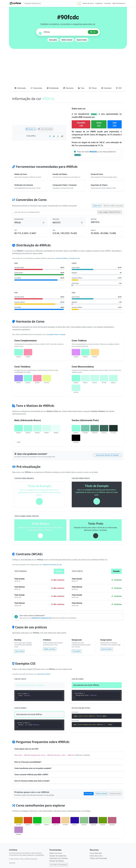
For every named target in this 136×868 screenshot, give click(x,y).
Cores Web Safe (96, 853)
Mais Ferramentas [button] (119, 3)
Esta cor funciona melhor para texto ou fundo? (32, 781)
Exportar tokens (82, 40)
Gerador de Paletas (62, 258)
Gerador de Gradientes (58, 856)
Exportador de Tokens (44, 674)
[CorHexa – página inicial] (15, 3)
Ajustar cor (31, 129)
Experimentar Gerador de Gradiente (107, 455)
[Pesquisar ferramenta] (50, 3)
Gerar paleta (53, 40)
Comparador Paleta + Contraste (56, 334)
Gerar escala (19, 651)
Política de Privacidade (98, 858)
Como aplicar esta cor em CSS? (26, 749)
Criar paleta (76, 651)
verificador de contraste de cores (41, 618)
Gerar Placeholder (45, 129)
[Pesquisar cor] (65, 32)
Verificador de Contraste (59, 858)
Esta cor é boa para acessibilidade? (28, 762)
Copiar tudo (97, 206)
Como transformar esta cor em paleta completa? (33, 768)
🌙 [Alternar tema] (79, 3)
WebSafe (93, 152)
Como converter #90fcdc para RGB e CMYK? (31, 775)
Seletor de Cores (56, 853)
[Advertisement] (68, 69)
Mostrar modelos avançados (113, 206)
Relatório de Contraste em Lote (52, 565)
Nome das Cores (96, 856)
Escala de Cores (75, 258)
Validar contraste (67, 40)
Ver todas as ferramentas (59, 865)
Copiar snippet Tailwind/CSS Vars (110, 212)
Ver (93, 32)
